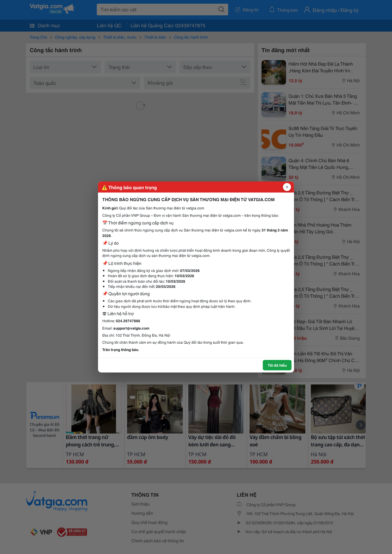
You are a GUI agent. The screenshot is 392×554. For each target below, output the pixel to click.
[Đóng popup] (287, 187)
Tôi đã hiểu (277, 365)
